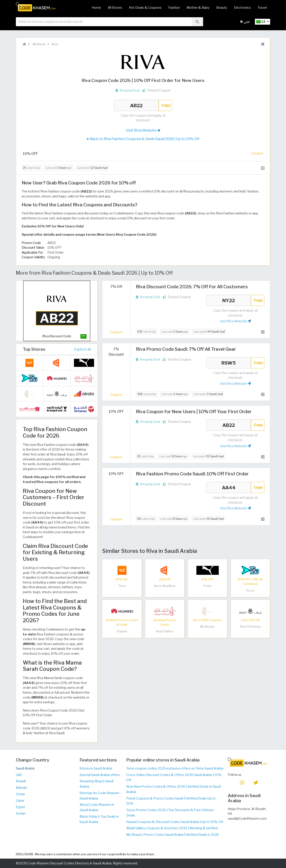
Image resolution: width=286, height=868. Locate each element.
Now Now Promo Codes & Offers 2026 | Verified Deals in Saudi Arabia (173, 789)
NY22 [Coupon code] (229, 300)
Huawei (122, 631)
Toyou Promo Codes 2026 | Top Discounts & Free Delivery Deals (170, 813)
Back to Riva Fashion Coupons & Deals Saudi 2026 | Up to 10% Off (143, 139)
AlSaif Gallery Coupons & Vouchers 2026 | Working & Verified (172, 828)
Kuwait (21, 781)
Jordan (21, 813)
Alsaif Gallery (165, 631)
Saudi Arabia (25, 768)
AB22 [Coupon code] (136, 105)
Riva (55, 44)
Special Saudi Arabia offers (100, 775)
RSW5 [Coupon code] (229, 363)
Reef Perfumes (250, 627)
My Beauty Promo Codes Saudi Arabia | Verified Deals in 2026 (173, 835)
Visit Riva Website (143, 130)
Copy (166, 105)
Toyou (250, 591)
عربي (245, 22)
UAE (19, 775)
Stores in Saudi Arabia (96, 768)
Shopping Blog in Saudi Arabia (97, 784)
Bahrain (21, 788)
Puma (207, 586)
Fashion (174, 8)
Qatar (20, 801)
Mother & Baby (198, 8)
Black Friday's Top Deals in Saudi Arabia (99, 819)
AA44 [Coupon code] (229, 487)
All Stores (115, 8)
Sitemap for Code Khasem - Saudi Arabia (100, 796)
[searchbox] (104, 22)
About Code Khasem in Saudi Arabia (97, 807)
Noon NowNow (165, 586)
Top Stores (34, 349)
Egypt (20, 807)
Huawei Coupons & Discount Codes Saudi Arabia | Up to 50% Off (175, 822)
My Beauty (207, 627)
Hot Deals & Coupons (145, 8)
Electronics (242, 8)
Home (96, 8)
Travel (262, 8)
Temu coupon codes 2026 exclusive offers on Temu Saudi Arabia (175, 768)
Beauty (222, 8)
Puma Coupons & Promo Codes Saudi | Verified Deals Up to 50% (171, 801)
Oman (20, 794)
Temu (122, 586)
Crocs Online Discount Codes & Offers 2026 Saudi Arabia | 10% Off (174, 778)
